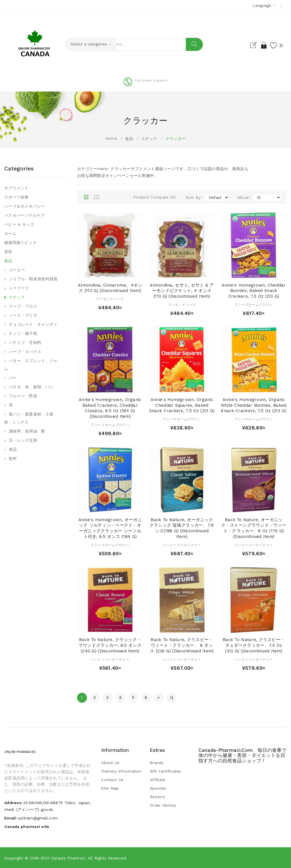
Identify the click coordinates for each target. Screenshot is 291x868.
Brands (157, 763)
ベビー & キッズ (19, 224)
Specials (158, 788)
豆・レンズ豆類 (23, 440)
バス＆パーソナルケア (25, 215)
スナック (149, 139)
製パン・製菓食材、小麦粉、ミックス (29, 418)
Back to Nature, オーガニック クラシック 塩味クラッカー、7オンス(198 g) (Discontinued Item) (182, 528)
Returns (157, 797)
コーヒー (17, 270)
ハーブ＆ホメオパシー (25, 206)
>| (172, 698)
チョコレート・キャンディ (33, 324)
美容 (8, 252)
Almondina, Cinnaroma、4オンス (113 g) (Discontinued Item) (110, 288)
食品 (129, 139)
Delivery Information (121, 771)
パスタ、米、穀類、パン (31, 387)
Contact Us (112, 780)
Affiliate (158, 780)
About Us (110, 763)
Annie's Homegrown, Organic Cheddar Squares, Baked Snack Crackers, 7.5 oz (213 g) (182, 405)
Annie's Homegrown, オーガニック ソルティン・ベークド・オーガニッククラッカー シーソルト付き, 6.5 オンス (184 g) (110, 528)
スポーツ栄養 (16, 197)
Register (248, 45)
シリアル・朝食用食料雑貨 (33, 279)
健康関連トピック (20, 243)
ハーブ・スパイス (25, 352)
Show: (244, 197)
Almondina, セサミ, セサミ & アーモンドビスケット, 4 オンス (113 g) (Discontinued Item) (182, 291)
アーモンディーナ (110, 299)
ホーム (10, 233)
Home (111, 138)
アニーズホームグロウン (254, 305)
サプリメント (16, 188)
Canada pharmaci (68, 858)
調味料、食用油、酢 (27, 431)
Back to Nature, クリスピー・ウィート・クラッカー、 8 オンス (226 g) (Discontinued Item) (182, 645)
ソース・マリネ (23, 315)
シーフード (19, 288)
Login (258, 45)
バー (13, 378)
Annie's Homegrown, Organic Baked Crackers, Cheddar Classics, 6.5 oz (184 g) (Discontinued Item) (110, 408)
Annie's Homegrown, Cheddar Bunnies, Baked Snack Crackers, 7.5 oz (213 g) (254, 291)
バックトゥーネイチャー (182, 545)
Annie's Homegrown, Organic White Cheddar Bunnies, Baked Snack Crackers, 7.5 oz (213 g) (254, 405)
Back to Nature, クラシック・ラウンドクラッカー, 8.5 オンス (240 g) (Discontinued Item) (110, 645)
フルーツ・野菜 (23, 396)
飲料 (13, 458)
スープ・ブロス (23, 306)
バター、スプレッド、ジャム (31, 365)
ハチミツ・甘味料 (25, 343)
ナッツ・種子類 (23, 333)
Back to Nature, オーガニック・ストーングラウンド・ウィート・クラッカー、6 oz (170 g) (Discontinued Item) (254, 528)
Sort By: (194, 197)
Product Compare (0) (154, 197)
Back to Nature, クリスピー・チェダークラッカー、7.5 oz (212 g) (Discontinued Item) (254, 645)
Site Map (110, 788)
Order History (163, 805)
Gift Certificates (166, 771)
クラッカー (175, 139)
